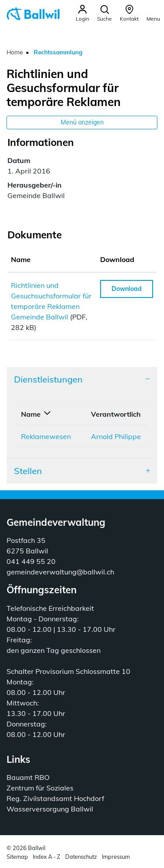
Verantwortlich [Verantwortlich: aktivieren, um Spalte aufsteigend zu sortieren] (116, 414)
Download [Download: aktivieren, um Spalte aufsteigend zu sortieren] (117, 259)
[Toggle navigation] (153, 13)
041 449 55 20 (31, 561)
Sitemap (17, 857)
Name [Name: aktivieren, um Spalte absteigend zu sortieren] (31, 414)
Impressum (116, 857)
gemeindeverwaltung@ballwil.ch (60, 572)
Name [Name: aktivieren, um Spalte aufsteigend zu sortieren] (21, 259)
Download (127, 289)
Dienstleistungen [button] (48, 379)
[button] (105, 13)
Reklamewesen (46, 436)
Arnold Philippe (116, 436)
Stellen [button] (28, 471)
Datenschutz (81, 857)
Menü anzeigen (82, 122)
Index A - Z (47, 857)
